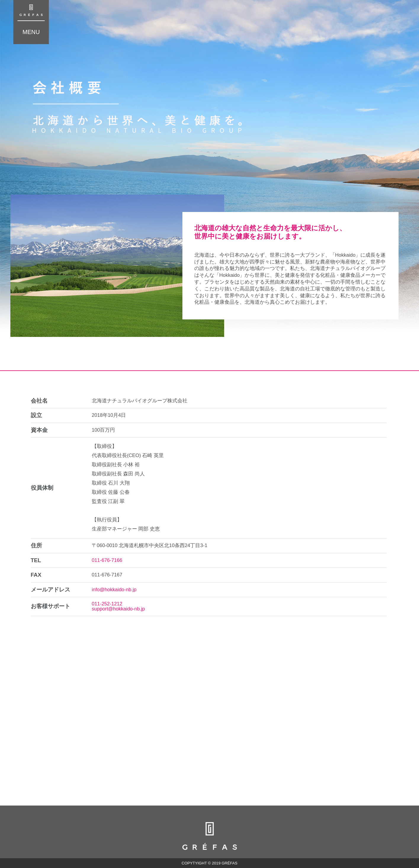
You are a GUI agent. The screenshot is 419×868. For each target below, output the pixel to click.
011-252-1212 (107, 604)
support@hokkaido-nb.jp (118, 609)
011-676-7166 (107, 560)
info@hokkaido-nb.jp (114, 590)
